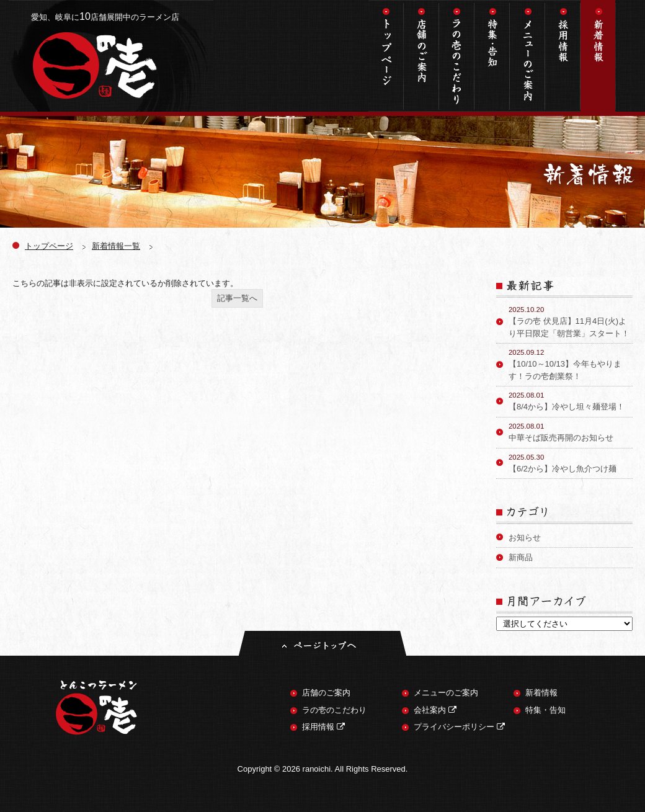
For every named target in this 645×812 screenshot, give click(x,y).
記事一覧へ (237, 298)
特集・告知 (492, 56)
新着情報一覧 (116, 246)
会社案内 (435, 710)
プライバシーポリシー (459, 727)
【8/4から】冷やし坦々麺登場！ (571, 401)
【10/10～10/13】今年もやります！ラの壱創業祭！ (571, 364)
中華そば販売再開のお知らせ (571, 432)
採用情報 (563, 56)
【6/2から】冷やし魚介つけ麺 (571, 463)
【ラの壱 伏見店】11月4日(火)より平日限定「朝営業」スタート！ (571, 321)
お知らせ (525, 538)
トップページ (386, 56)
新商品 (521, 557)
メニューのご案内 (527, 56)
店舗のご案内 (421, 56)
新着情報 (598, 56)
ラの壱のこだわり (457, 56)
